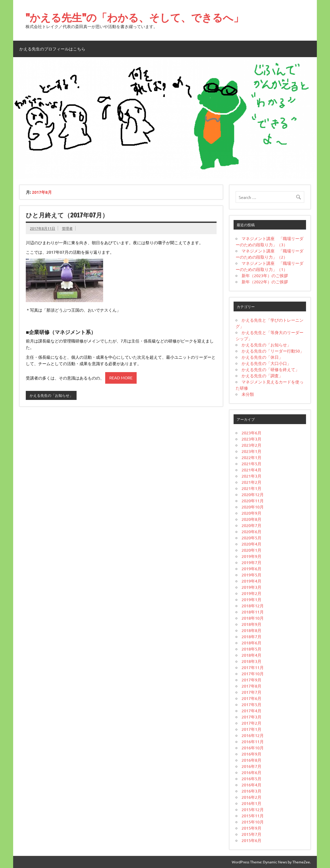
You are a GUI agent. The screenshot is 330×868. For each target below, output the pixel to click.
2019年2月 (251, 593)
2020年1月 (251, 550)
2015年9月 (251, 828)
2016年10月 (253, 748)
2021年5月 (251, 463)
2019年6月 (251, 568)
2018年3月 (251, 661)
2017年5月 (251, 704)
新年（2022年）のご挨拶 (265, 282)
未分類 (248, 394)
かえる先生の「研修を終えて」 (270, 369)
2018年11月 (253, 612)
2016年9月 (251, 754)
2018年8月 (251, 630)
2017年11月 (253, 667)
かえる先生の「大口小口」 (266, 363)
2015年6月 (251, 840)
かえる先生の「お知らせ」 (51, 395)
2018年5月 (251, 649)
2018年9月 (251, 624)
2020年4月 (251, 544)
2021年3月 (251, 476)
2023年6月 (251, 433)
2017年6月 (251, 698)
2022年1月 (251, 457)
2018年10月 (253, 618)
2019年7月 (251, 562)
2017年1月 (251, 729)
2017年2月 (251, 723)
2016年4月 (251, 785)
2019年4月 (251, 581)
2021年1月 (251, 488)
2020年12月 (253, 494)
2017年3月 (251, 717)
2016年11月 (253, 741)
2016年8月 (251, 760)
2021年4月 (251, 470)
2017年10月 (253, 673)
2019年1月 (251, 599)
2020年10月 (253, 507)
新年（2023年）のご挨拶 (265, 275)
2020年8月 (251, 519)
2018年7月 (251, 636)
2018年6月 (251, 643)
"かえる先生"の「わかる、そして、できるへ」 (135, 17)
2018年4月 (251, 655)
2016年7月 (251, 766)
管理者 (67, 228)
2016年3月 (251, 791)
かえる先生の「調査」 (262, 375)
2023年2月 (251, 445)
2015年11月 (253, 816)
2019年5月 (251, 575)
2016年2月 (251, 797)
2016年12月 (253, 735)
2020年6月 (251, 531)
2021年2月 (251, 482)
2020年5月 (251, 538)
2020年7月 (251, 525)
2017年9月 (251, 680)
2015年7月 (251, 834)
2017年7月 (251, 692)
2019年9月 (251, 556)
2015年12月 (253, 809)
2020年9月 (251, 513)
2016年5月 (251, 778)
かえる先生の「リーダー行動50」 (273, 351)
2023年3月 (251, 439)
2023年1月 (251, 451)
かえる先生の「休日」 (262, 357)
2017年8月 (251, 686)
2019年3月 (251, 587)
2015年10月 (253, 822)
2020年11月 (253, 501)
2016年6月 (251, 772)
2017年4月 (251, 711)
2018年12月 (253, 606)
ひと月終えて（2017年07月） (67, 215)
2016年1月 (251, 803)
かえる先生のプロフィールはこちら (52, 49)
